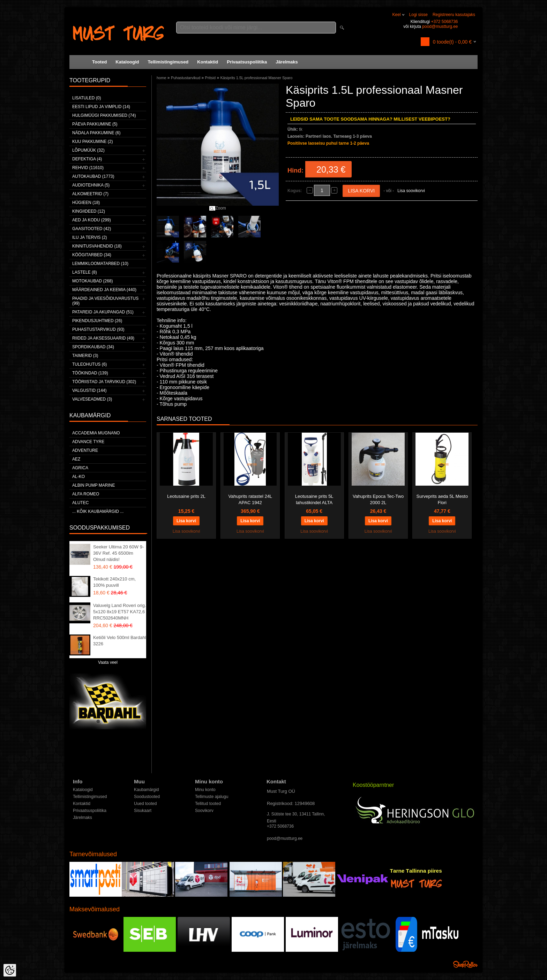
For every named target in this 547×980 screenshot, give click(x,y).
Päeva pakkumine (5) (95, 124)
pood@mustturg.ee (440, 26)
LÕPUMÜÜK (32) (88, 150)
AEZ (76, 459)
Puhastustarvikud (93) (98, 329)
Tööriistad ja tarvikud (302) (104, 382)
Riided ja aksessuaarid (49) (103, 338)
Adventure (85, 450)
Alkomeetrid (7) (90, 194)
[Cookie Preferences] (10, 970)
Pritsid (211, 78)
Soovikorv (204, 811)
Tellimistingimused (168, 62)
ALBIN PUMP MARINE (93, 485)
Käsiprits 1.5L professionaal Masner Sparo (257, 78)
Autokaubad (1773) (93, 176)
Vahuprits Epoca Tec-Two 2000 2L (378, 499)
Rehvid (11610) (88, 168)
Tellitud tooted (208, 804)
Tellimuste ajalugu (212, 797)
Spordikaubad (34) (93, 347)
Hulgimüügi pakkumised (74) (104, 115)
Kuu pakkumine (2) (92, 142)
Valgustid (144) (89, 390)
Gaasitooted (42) (92, 229)
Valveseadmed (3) (92, 399)
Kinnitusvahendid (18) (97, 246)
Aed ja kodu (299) (92, 220)
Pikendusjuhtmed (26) (97, 321)
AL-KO (78, 477)
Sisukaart (143, 811)
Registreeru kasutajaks (454, 15)
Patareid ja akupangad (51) (103, 312)
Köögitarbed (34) (92, 255)
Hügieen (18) (86, 203)
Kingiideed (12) (89, 211)
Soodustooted (147, 797)
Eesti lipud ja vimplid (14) (101, 107)
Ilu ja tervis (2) (90, 237)
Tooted (99, 62)
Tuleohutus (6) (89, 364)
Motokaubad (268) (92, 281)
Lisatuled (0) (87, 98)
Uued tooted (145, 804)
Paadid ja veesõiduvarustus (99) (105, 301)
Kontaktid (208, 62)
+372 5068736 (444, 22)
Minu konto (205, 790)
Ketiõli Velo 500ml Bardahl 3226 (120, 641)
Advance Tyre (88, 442)
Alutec (80, 503)
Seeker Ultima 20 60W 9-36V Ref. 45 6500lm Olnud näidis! (118, 553)
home (162, 78)
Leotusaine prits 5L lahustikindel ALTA (314, 499)
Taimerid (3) (85, 356)
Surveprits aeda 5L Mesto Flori (442, 499)
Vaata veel (108, 662)
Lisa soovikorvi (411, 191)
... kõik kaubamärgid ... (98, 511)
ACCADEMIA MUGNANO (96, 433)
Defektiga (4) (87, 159)
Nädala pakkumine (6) (96, 133)
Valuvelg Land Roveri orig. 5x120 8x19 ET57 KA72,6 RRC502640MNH (120, 612)
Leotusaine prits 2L (186, 496)
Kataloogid (127, 62)
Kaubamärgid (146, 790)
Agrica (80, 468)
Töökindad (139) (90, 373)
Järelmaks (287, 62)
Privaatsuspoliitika (247, 62)
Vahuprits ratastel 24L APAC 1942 (250, 499)
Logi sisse (418, 15)
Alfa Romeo (86, 494)
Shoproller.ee (465, 964)
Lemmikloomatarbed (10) (100, 264)
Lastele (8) (85, 272)
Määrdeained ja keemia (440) (104, 290)
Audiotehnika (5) (91, 185)
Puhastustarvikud (186, 78)
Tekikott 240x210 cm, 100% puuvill (114, 582)
